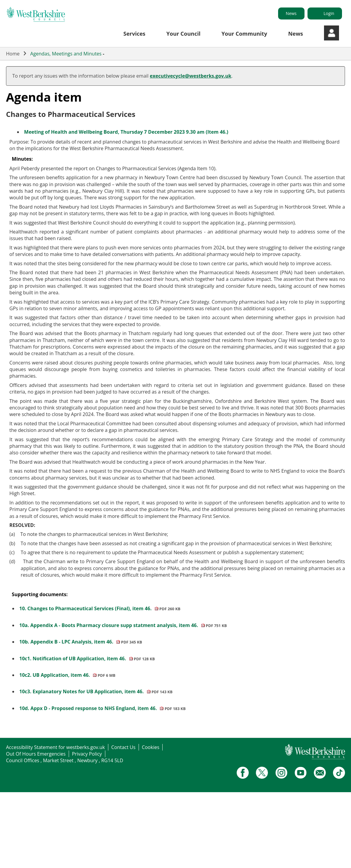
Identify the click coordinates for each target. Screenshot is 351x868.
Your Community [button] (244, 34)
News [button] (295, 34)
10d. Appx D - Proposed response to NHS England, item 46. (102, 708)
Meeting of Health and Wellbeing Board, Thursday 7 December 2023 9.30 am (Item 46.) (126, 132)
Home (13, 54)
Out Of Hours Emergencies (36, 754)
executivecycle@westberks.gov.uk (190, 76)
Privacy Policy (87, 754)
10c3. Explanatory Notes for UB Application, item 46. (96, 691)
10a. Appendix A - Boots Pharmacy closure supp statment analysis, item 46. (123, 625)
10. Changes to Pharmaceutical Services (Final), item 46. (100, 608)
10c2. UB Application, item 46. (67, 675)
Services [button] (134, 34)
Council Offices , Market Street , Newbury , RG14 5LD (65, 760)
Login (329, 13)
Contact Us (123, 747)
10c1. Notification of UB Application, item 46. (87, 658)
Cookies (151, 747)
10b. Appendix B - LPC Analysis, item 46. (81, 642)
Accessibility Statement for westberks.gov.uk (55, 747)
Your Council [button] (184, 34)
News (291, 13)
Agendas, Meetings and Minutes (66, 54)
